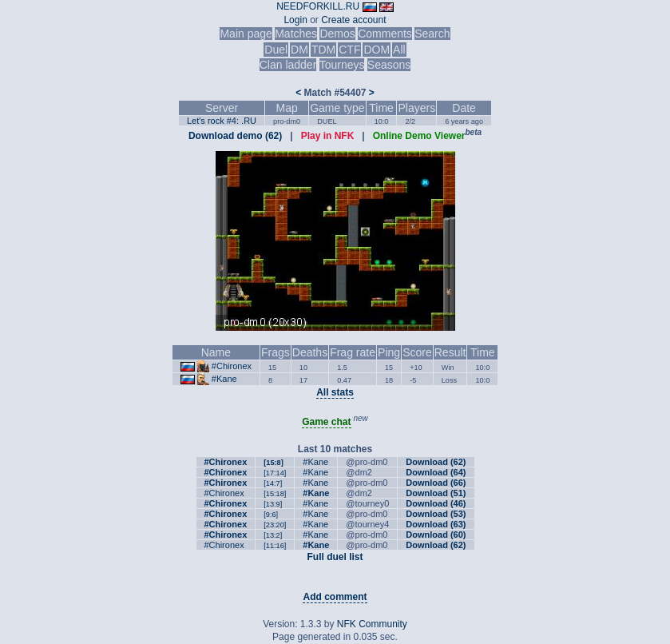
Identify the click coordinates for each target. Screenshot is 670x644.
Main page (246, 34)
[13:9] (273, 504)
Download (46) (436, 503)
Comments (385, 34)
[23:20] (275, 525)
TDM (323, 50)
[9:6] (271, 515)
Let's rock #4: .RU (222, 121)
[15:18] (275, 494)
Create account (353, 20)
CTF (349, 50)
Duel (276, 50)
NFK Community (372, 624)
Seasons (389, 65)
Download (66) (436, 483)
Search (432, 34)
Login (295, 20)
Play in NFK (328, 136)
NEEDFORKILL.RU (318, 6)
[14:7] (273, 483)
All (399, 50)
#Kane (224, 379)
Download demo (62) (235, 136)
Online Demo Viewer (419, 136)
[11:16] (275, 546)
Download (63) (436, 524)
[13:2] (273, 535)
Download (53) (436, 514)
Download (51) (436, 493)
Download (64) (436, 472)
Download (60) (436, 535)
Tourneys (342, 65)
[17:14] (275, 473)
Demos (337, 34)
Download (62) (436, 462)
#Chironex (232, 366)
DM (299, 50)
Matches (296, 34)
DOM (377, 50)
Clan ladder (288, 65)
